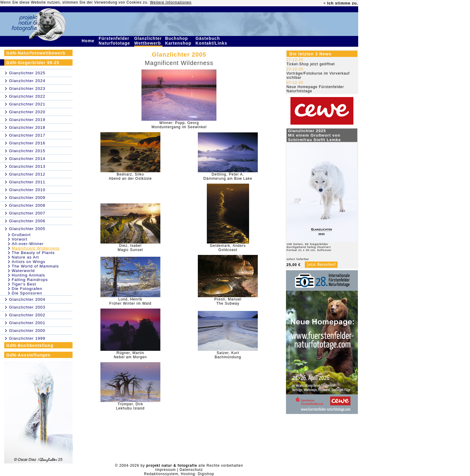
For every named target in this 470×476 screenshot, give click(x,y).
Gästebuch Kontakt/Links (212, 41)
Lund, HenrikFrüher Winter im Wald (131, 301)
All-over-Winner (28, 244)
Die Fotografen (27, 289)
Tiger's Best (24, 284)
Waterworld (23, 271)
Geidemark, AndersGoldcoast (228, 248)
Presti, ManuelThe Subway (228, 301)
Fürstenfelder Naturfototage (115, 41)
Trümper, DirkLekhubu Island (130, 406)
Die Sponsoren (27, 293)
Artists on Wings (28, 262)
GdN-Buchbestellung (30, 345)
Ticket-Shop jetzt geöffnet (311, 64)
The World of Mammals (35, 266)
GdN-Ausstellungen (28, 355)
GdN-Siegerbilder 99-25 (33, 63)
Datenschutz (191, 470)
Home (89, 41)
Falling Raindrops (30, 280)
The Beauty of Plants (33, 253)
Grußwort (21, 235)
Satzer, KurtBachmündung (228, 355)
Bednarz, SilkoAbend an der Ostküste (130, 176)
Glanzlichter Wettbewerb (148, 41)
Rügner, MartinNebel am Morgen (130, 355)
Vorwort (19, 239)
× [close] (325, 3)
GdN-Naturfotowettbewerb (36, 53)
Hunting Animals (28, 275)
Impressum (165, 470)
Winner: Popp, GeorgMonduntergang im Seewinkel (179, 125)
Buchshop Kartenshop (179, 41)
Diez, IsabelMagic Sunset (131, 248)
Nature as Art (25, 257)
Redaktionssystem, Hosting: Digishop (179, 474)
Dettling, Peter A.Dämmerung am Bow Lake (228, 176)
